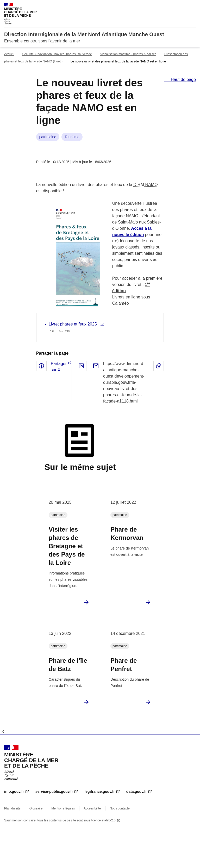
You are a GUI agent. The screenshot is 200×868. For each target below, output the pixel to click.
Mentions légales (63, 808)
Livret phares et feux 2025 (73, 324)
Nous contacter (120, 808)
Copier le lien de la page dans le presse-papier (159, 366)
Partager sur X (59, 367)
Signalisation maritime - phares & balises (128, 54)
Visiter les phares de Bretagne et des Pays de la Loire (67, 546)
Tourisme (72, 137)
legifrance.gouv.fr (99, 792)
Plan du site (12, 808)
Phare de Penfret (124, 665)
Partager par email (96, 366)
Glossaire (36, 808)
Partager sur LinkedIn (81, 366)
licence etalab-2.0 (103, 820)
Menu (193, 6)
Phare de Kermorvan (127, 534)
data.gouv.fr (137, 792)
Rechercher (182, 6)
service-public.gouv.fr (54, 792)
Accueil (9, 54)
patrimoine (48, 137)
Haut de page (183, 79)
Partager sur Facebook (41, 366)
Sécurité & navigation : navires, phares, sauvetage (57, 54)
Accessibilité (92, 808)
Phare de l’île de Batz (68, 665)
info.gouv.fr (14, 792)
